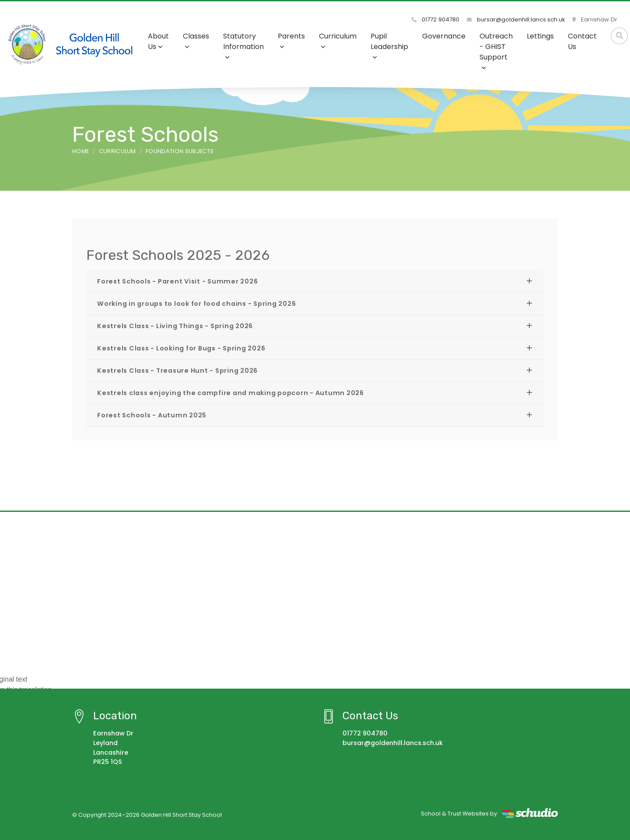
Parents (291, 40)
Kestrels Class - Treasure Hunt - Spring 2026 (177, 371)
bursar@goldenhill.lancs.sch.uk (516, 19)
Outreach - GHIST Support (496, 51)
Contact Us (582, 41)
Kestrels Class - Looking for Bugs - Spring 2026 (181, 348)
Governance (444, 36)
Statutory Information (243, 46)
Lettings (540, 36)
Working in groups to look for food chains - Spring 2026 (196, 304)
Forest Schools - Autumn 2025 (152, 415)
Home (80, 151)
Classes (196, 40)
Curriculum (338, 40)
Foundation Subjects (180, 151)
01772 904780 (436, 19)
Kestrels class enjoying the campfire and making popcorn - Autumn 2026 (231, 393)
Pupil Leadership (389, 46)
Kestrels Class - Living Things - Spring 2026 (175, 326)
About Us (158, 41)
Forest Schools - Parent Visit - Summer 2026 (177, 281)
